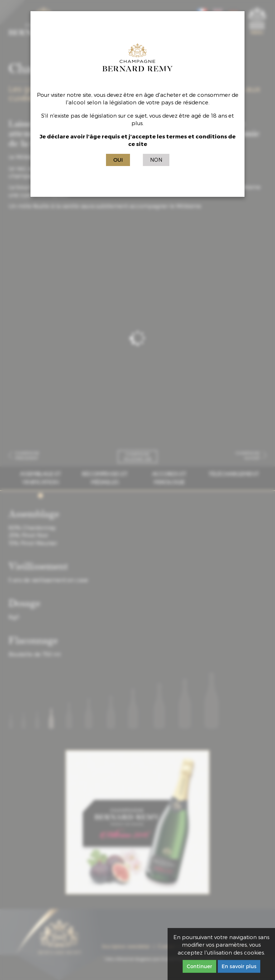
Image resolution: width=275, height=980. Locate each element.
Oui (118, 160)
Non (156, 160)
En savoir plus (239, 966)
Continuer (199, 966)
